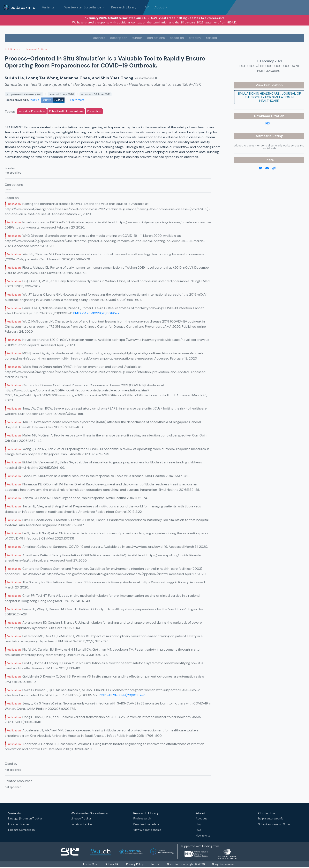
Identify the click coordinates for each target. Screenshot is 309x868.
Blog (199, 824)
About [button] (160, 7)
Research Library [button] (124, 7)
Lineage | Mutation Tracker (25, 819)
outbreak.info (19, 7)
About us (202, 819)
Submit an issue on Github (275, 824)
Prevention (94, 111)
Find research (142, 819)
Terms (155, 864)
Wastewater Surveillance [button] (83, 7)
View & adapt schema (147, 830)
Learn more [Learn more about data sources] (77, 100)
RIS (268, 123)
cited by (195, 38)
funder (137, 38)
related (212, 38)
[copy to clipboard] (276, 168)
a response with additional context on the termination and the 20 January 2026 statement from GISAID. (166, 22)
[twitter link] (262, 168)
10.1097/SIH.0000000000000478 (273, 66)
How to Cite (90, 864)
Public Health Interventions (66, 111)
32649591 (274, 71)
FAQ (198, 830)
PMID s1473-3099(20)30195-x (96, 313)
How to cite (203, 836)
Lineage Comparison (21, 830)
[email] (269, 168)
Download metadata (146, 824)
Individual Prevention (32, 111)
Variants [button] (49, 7)
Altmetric (264, 136)
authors (99, 38)
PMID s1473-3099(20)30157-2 (122, 695)
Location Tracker (19, 824)
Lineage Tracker (81, 819)
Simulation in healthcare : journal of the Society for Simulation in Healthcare (269, 97)
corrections (156, 38)
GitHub (111, 864)
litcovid (47, 100)
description (119, 38)
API (147, 7)
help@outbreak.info (271, 819)
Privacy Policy (135, 864)
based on (177, 38)
